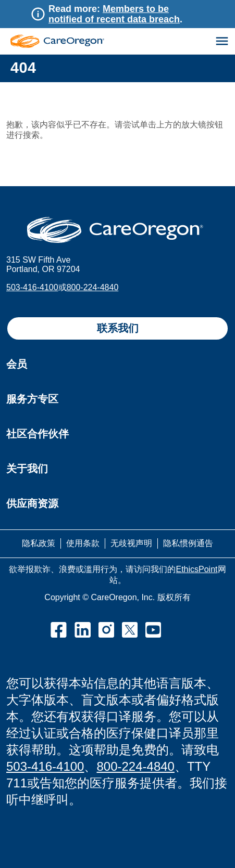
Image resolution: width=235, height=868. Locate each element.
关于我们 (27, 469)
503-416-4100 (32, 287)
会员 (17, 364)
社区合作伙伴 (38, 434)
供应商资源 (32, 503)
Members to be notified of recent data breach (114, 14)
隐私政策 (39, 543)
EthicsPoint (196, 569)
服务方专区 (32, 399)
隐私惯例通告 (188, 543)
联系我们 (118, 328)
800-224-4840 (93, 287)
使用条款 (83, 543)
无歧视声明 (131, 543)
